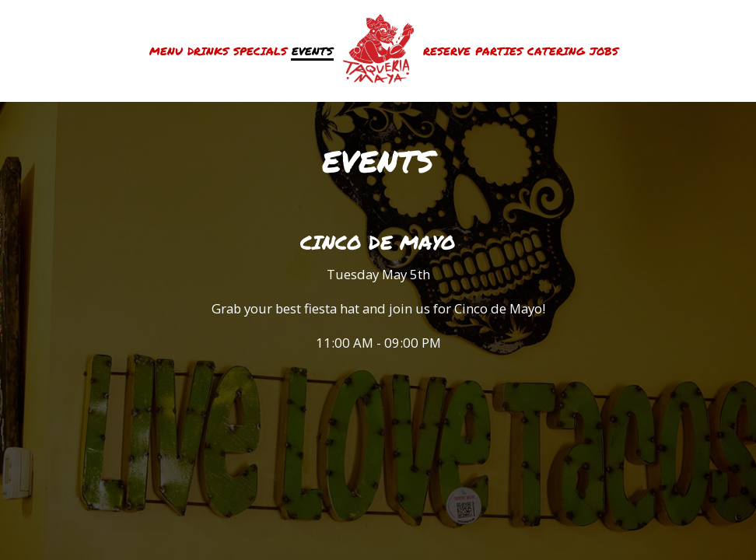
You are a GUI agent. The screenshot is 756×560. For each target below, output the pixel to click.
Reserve (447, 51)
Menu (166, 51)
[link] (378, 51)
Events (312, 51)
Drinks (208, 51)
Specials (260, 51)
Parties (499, 51)
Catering (556, 51)
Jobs (604, 51)
